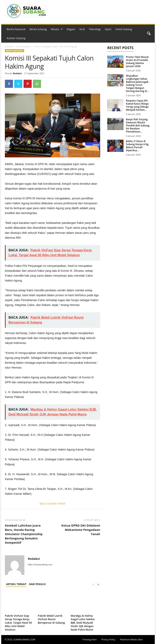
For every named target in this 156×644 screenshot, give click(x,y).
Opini (108, 29)
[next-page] (98, 584)
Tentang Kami (89, 639)
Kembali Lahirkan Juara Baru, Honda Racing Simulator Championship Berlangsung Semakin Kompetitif (24, 534)
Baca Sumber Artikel (53, 504)
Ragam (71, 29)
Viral (82, 29)
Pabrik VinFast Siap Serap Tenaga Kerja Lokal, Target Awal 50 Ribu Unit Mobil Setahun (18, 623)
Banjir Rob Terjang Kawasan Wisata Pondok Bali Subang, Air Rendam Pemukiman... (138, 125)
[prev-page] (93, 584)
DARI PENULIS (37, 584)
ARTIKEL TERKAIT (16, 584)
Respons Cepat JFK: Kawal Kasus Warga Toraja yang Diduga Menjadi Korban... (137, 105)
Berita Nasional (16, 29)
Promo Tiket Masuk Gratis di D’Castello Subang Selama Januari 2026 (137, 62)
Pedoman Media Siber (131, 639)
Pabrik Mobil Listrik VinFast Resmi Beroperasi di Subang (51, 619)
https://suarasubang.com (40, 564)
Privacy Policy (108, 639)
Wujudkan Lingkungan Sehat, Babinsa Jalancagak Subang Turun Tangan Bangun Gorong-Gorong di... (137, 83)
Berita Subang (38, 29)
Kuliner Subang (16, 38)
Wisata (57, 29)
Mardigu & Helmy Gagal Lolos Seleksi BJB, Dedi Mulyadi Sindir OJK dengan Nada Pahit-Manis (83, 623)
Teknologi (95, 29)
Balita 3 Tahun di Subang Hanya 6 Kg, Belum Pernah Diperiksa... (138, 146)
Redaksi (17, 73)
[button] (149, 34)
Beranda (9, 46)
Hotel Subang (124, 29)
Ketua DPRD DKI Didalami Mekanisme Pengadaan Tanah (81, 530)
